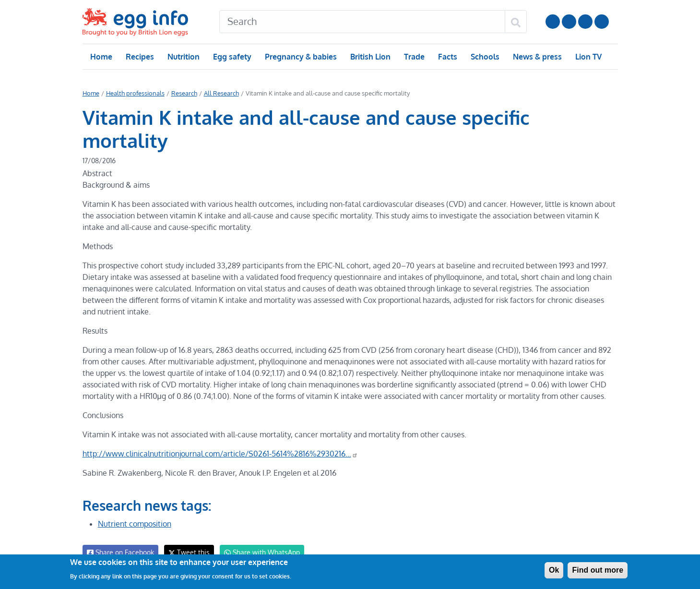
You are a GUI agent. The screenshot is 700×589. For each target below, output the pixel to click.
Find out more (598, 570)
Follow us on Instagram (569, 22)
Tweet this (187, 529)
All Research (218, 93)
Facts (447, 57)
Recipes (139, 57)
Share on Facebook (120, 529)
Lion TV (587, 57)
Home (101, 57)
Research (182, 93)
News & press (536, 57)
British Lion (370, 57)
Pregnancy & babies (300, 57)
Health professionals (134, 93)
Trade (414, 57)
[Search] (362, 22)
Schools (484, 57)
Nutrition (183, 57)
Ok (554, 570)
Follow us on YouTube (553, 22)
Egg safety (231, 57)
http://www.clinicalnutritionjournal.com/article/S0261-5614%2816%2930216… (219, 431)
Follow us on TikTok (602, 22)
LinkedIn (585, 22)
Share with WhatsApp (257, 529)
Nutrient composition (134, 501)
